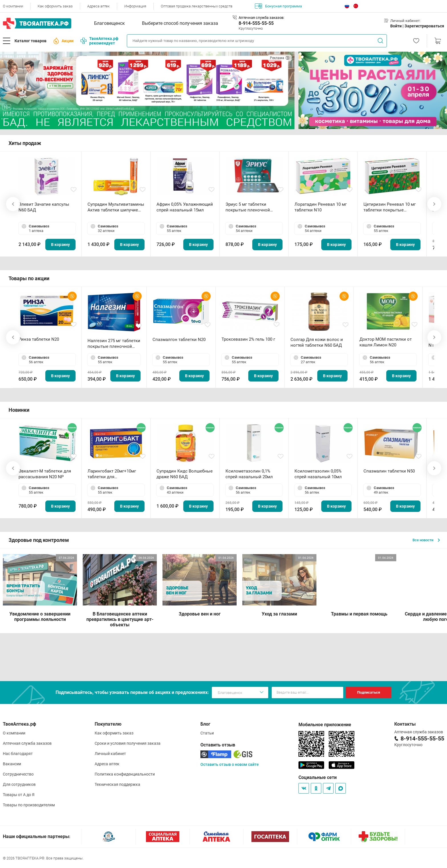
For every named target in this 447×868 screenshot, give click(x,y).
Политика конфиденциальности (125, 774)
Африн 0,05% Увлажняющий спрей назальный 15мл (185, 207)
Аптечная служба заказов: (261, 18)
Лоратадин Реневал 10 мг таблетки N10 (321, 207)
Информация (135, 6)
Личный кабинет (110, 754)
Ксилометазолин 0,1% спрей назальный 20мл (249, 474)
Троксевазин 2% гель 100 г (248, 339)
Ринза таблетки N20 (39, 339)
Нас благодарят (18, 754)
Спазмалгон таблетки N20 (179, 340)
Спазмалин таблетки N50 (389, 471)
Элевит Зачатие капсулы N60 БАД (44, 207)
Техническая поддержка (117, 784)
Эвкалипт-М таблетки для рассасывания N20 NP (45, 474)
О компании (13, 6)
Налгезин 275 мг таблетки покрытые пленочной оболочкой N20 (114, 344)
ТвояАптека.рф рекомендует (99, 41)
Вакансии (12, 764)
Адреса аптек (98, 6)
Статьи (207, 733)
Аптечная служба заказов (27, 743)
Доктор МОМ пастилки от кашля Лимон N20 (386, 342)
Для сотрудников (19, 784)
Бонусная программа (278, 6)
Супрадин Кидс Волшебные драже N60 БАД (185, 474)
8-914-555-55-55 (256, 23)
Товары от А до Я (19, 795)
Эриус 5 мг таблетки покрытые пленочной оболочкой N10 (248, 207)
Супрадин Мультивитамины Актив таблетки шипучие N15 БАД (116, 207)
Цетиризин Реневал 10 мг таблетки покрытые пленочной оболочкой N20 (391, 207)
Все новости (426, 540)
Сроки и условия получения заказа (128, 743)
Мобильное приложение (325, 725)
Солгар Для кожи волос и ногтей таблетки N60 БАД (317, 342)
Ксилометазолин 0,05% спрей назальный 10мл (318, 474)
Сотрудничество (18, 774)
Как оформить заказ (55, 6)
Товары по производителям (29, 805)
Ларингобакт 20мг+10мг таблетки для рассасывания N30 (112, 474)
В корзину (60, 245)
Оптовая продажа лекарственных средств (197, 6)
